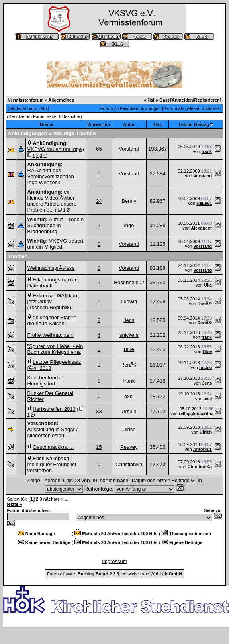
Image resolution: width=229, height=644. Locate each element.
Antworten (99, 124)
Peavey (129, 447)
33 (99, 411)
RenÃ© (205, 304)
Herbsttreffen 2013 (54, 409)
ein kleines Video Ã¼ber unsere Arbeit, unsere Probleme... (52, 201)
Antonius (203, 449)
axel (129, 396)
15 (99, 447)
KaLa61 (204, 203)
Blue (129, 349)
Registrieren (207, 100)
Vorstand (129, 149)
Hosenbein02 (129, 282)
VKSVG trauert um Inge (55, 149)
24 (99, 201)
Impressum (114, 561)
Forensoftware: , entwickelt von (114, 574)
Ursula (129, 411)
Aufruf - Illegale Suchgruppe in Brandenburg (56, 225)
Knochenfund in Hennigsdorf (45, 381)
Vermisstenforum (26, 100)
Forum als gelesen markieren (193, 108)
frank (206, 151)
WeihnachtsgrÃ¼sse (51, 268)
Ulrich (129, 429)
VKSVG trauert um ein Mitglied (56, 244)
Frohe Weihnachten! (51, 335)
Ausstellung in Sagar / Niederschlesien (53, 432)
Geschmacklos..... (53, 447)
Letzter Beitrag (194, 124)
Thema (46, 124)
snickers (129, 335)
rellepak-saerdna (196, 414)
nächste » (54, 499)
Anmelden (182, 100)
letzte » (15, 504)
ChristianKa (129, 464)
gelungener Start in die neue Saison (52, 320)
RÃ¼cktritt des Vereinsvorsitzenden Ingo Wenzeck (51, 176)
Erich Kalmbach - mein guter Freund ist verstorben (52, 464)
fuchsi (206, 367)
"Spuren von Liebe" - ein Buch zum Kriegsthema (55, 349)
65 (99, 149)
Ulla (208, 285)
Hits (158, 124)
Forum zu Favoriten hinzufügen (131, 108)
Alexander (201, 228)
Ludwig (129, 301)
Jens (43, 108)
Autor (129, 124)
